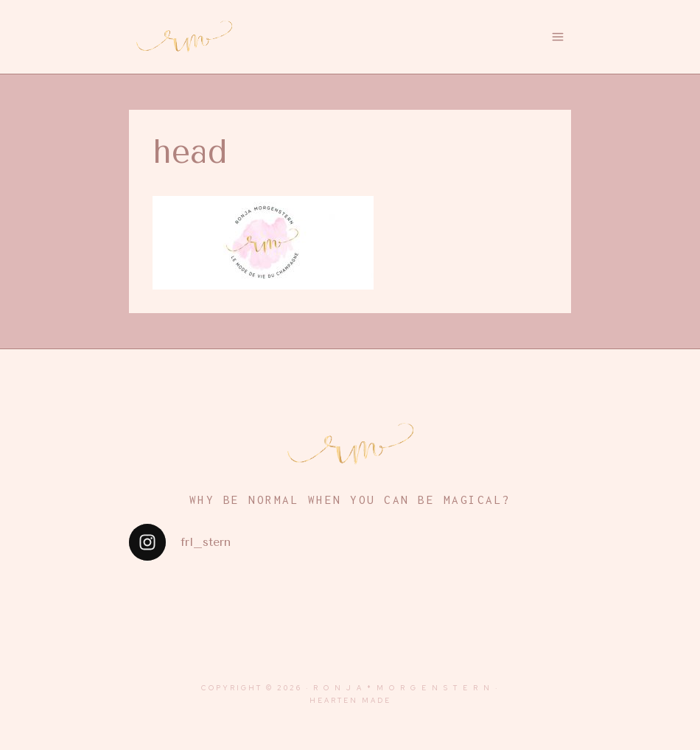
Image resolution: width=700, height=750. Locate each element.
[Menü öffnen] (558, 36)
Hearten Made (350, 700)
